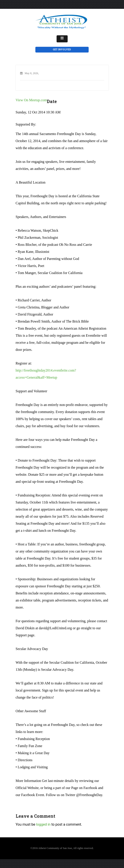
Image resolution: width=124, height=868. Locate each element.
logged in (43, 824)
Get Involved (62, 50)
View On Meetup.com (31, 100)
